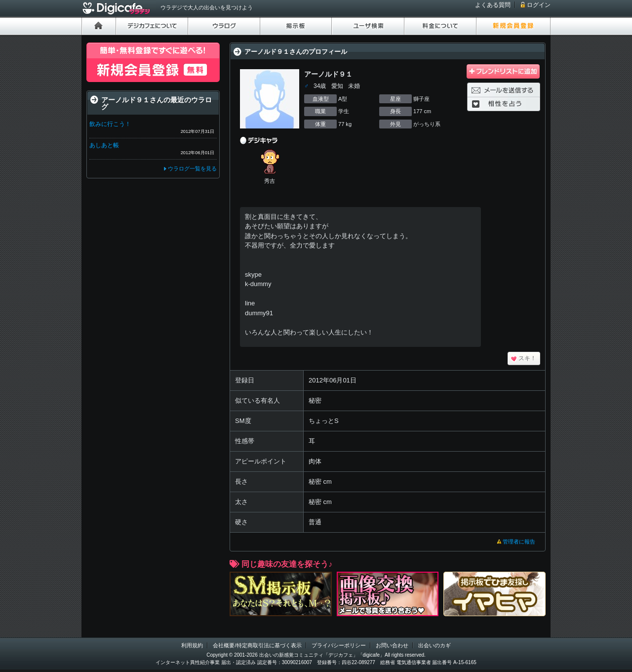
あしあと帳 (104, 145)
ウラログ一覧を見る (192, 168)
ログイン (539, 5)
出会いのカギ (434, 645)
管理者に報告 (519, 542)
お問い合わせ (392, 645)
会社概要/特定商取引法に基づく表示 (257, 645)
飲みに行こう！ (110, 124)
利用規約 (192, 645)
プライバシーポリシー (339, 645)
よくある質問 (493, 5)
